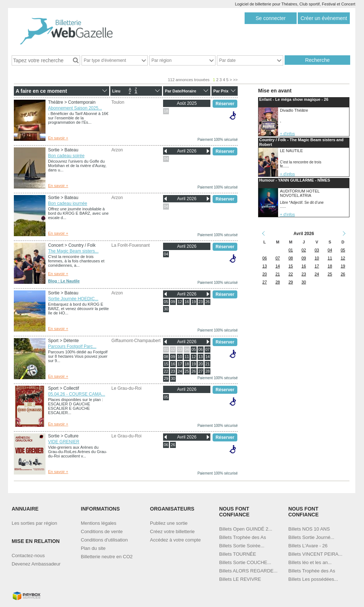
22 (166, 371)
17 (180, 364)
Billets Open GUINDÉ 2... (246, 529)
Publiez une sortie (169, 523)
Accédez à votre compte (175, 540)
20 (201, 364)
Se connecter (271, 18)
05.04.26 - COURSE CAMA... (77, 394)
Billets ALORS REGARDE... (248, 571)
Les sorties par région (34, 523)
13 (201, 357)
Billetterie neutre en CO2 (107, 557)
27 (201, 371)
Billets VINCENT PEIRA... (315, 554)
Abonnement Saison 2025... (75, 108)
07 (207, 349)
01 (166, 349)
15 (166, 364)
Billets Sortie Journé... (311, 537)
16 (187, 302)
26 (207, 302)
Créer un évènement (324, 18)
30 (166, 309)
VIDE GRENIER (64, 442)
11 (187, 357)
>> (235, 80)
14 (207, 357)
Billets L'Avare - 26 (308, 546)
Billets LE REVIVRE (240, 579)
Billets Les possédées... (313, 579)
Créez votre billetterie (172, 531)
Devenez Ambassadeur (36, 564)
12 (180, 302)
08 (166, 357)
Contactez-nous (28, 556)
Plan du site (93, 548)
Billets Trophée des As (243, 537)
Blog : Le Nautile (64, 281)
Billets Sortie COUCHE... (245, 562)
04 (166, 159)
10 (180, 357)
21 (207, 364)
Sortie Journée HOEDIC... (73, 299)
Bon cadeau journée (68, 203)
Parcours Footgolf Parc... (72, 346)
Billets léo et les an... (310, 562)
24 (180, 371)
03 (180, 349)
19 (194, 302)
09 (173, 302)
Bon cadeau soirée (66, 156)
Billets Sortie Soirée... (242, 546)
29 (166, 378)
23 (201, 302)
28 (207, 371)
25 (187, 371)
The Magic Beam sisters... (73, 251)
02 (173, 349)
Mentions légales (99, 523)
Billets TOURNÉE (238, 554)
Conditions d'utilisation (104, 540)
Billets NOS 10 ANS (309, 529)
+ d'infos (287, 134)
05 (166, 302)
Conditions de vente (102, 531)
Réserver (225, 104)
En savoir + (58, 138)
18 (166, 111)
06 (201, 349)
